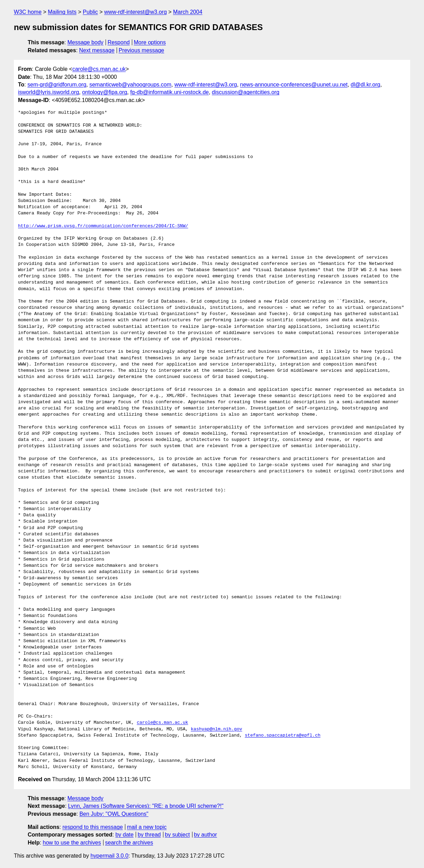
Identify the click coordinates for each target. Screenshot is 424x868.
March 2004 (188, 12)
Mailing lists (62, 12)
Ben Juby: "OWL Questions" (114, 814)
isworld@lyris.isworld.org (48, 92)
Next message (97, 50)
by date (124, 835)
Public (90, 12)
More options (150, 42)
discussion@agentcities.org (246, 92)
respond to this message (92, 827)
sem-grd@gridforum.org (57, 85)
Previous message (142, 50)
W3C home (28, 12)
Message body (85, 42)
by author (205, 835)
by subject (177, 835)
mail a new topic (147, 827)
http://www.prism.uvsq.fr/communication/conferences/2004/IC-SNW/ (103, 226)
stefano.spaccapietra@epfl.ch (282, 736)
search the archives (129, 843)
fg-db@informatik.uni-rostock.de (169, 92)
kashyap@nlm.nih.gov (216, 729)
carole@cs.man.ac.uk (99, 69)
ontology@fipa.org (105, 92)
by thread (149, 835)
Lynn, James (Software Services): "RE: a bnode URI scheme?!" (146, 806)
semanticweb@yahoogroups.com (130, 85)
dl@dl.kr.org (366, 85)
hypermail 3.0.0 (109, 856)
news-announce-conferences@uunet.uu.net (294, 85)
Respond (119, 42)
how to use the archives (72, 843)
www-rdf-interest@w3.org (136, 12)
